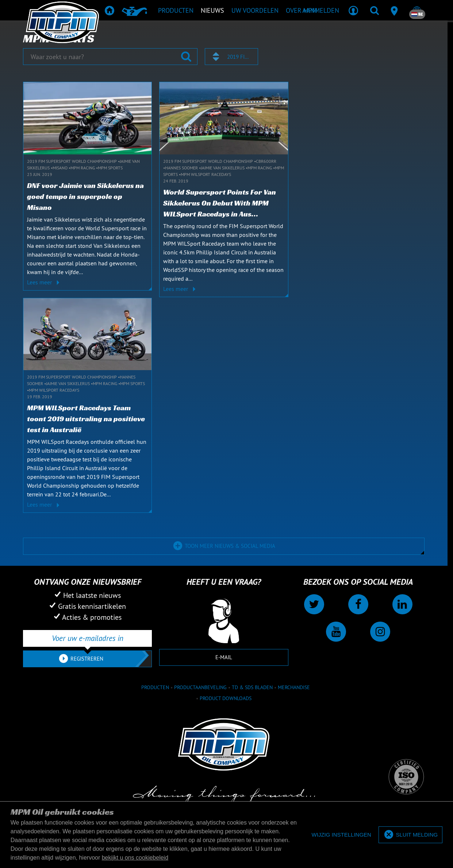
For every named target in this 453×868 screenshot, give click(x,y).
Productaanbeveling (200, 687)
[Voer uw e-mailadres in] (87, 638)
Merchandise (294, 687)
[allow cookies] (410, 835)
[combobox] (231, 57)
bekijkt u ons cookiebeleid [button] (135, 858)
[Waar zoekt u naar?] (110, 57)
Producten (155, 687)
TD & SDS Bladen (252, 687)
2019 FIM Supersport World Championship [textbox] (239, 57)
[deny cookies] (341, 835)
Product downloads (226, 698)
